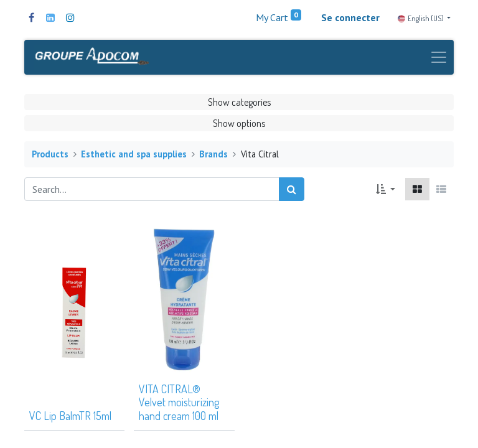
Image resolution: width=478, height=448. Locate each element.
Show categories (239, 102)
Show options (239, 123)
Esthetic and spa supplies (134, 154)
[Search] (292, 189)
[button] (386, 189)
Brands (213, 154)
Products (50, 154)
